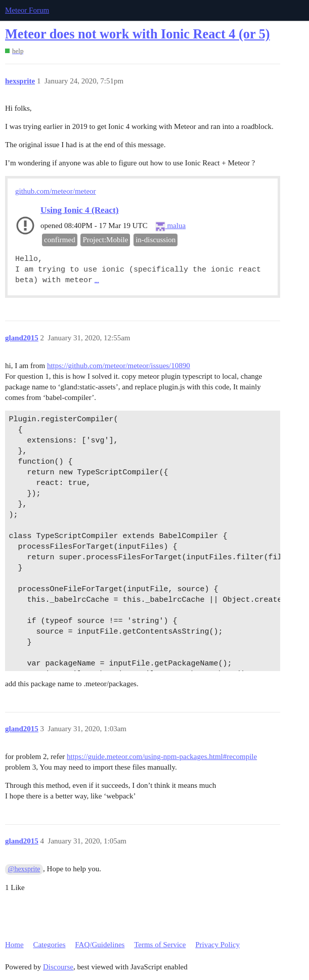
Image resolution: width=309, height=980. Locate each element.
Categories (49, 945)
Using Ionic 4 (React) (79, 210)
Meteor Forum (27, 10)
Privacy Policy (217, 945)
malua (170, 226)
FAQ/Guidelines (100, 945)
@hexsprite (24, 869)
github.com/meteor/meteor (56, 191)
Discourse (58, 967)
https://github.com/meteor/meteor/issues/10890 (119, 366)
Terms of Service (160, 945)
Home (14, 945)
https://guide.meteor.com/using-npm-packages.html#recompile (162, 756)
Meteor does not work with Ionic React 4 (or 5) (138, 34)
